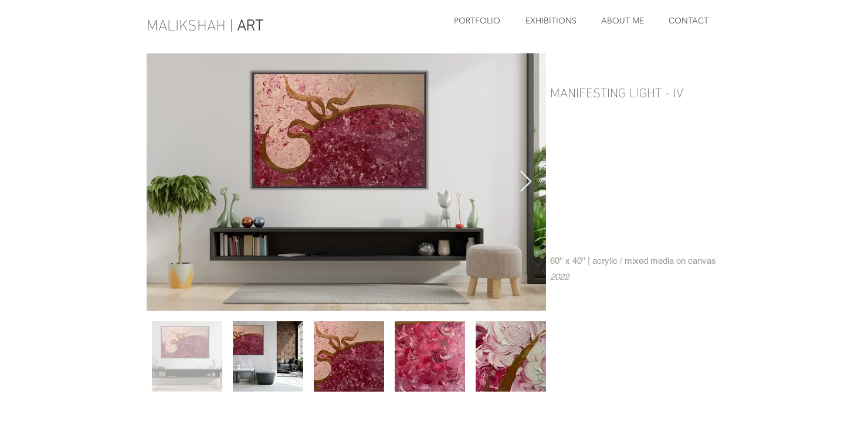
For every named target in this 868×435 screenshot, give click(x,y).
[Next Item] (526, 182)
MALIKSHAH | (207, 23)
